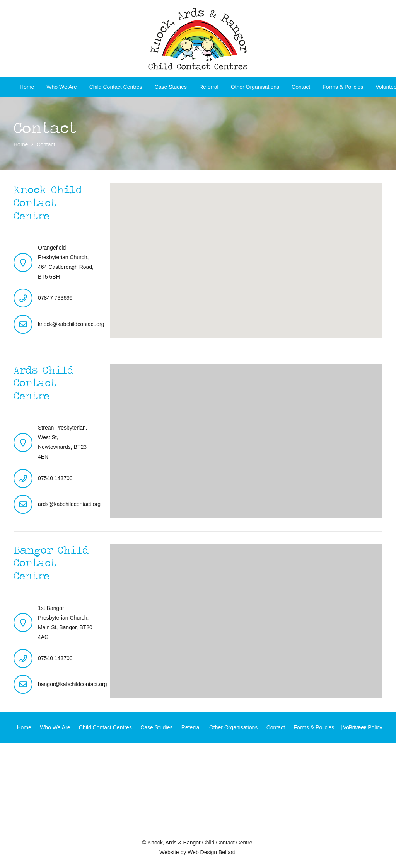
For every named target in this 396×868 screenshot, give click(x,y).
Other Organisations (233, 727)
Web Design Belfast (211, 852)
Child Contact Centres (105, 727)
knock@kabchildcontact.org (71, 324)
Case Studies (156, 727)
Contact (276, 727)
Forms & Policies (314, 727)
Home (24, 727)
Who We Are (55, 727)
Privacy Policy (365, 727)
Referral (191, 727)
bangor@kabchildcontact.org (72, 684)
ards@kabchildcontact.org (69, 504)
